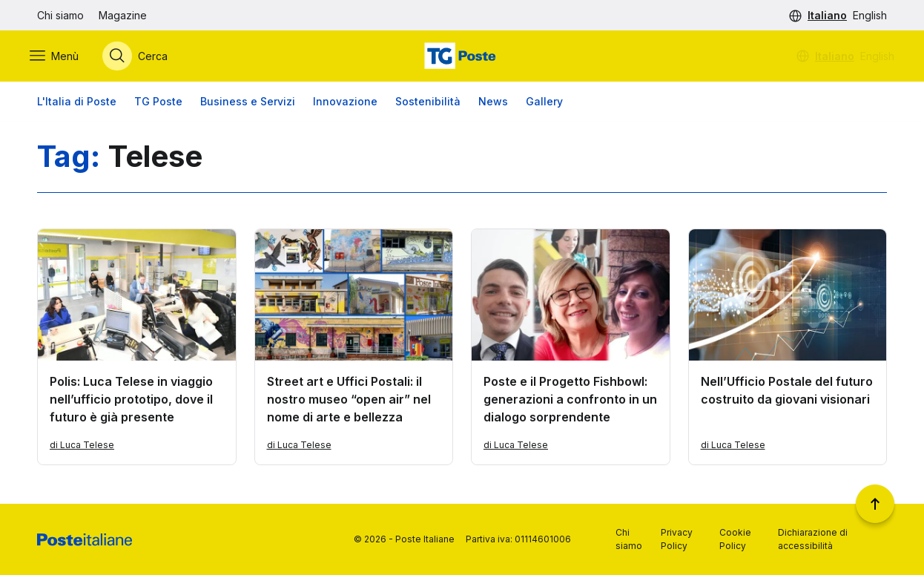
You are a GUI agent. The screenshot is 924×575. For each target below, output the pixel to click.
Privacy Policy (677, 539)
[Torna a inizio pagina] (875, 504)
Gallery (544, 103)
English (870, 15)
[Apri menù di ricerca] (142, 57)
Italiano (827, 15)
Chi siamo (60, 15)
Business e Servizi (248, 103)
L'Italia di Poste (77, 103)
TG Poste (158, 103)
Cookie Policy (735, 539)
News (493, 103)
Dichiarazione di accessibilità (813, 539)
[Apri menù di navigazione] (62, 57)
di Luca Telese (82, 448)
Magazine (123, 15)
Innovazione (345, 103)
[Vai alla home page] (462, 57)
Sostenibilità (428, 103)
